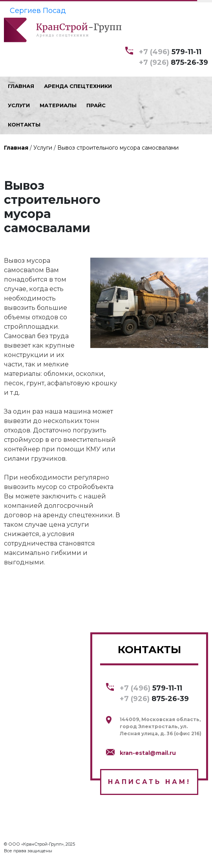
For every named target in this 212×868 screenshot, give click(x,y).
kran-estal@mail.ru (148, 753)
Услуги (43, 148)
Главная (16, 148)
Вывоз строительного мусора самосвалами (118, 148)
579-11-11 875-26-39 (174, 57)
